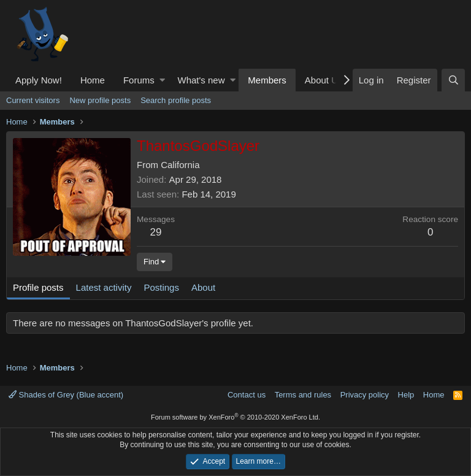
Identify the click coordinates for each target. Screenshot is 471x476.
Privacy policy (365, 395)
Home (93, 80)
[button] (162, 80)
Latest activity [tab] (104, 287)
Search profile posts (176, 100)
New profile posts (100, 100)
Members (267, 80)
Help (406, 395)
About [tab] (203, 287)
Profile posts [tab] (38, 287)
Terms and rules (303, 395)
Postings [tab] (161, 287)
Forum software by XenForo (235, 417)
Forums (139, 80)
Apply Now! (39, 80)
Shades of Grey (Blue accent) (66, 395)
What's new (201, 80)
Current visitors (33, 100)
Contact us (247, 395)
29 (156, 232)
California (180, 165)
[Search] (453, 80)
